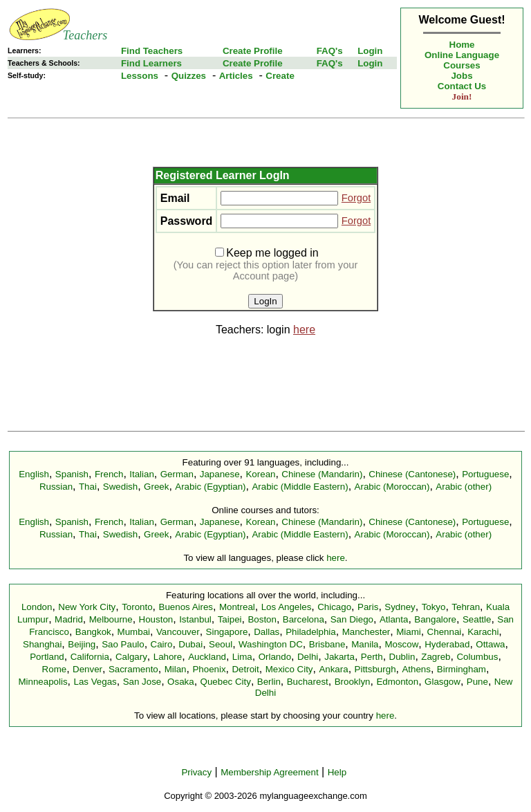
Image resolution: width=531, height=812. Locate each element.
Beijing (82, 644)
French (109, 474)
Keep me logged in (267, 253)
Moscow (401, 644)
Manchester (366, 632)
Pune (477, 682)
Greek (156, 487)
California (90, 657)
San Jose (142, 682)
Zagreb (436, 657)
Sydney (400, 607)
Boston (262, 619)
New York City (87, 607)
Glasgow (442, 682)
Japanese (220, 474)
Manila (365, 644)
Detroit (245, 669)
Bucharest (308, 682)
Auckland (207, 657)
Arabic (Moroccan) (392, 487)
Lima (242, 657)
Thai (88, 487)
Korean (260, 474)
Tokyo (434, 607)
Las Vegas (95, 682)
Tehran (466, 607)
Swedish (120, 487)
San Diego (352, 619)
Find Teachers (152, 51)
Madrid (69, 619)
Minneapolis (43, 682)
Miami (409, 632)
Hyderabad (447, 644)
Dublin (402, 657)
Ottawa (490, 644)
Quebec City (226, 682)
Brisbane (327, 644)
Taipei (230, 619)
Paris (368, 607)
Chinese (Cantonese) (412, 474)
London (37, 607)
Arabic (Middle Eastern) (300, 487)
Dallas (267, 632)
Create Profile (253, 51)
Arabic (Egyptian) (210, 487)
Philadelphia (311, 632)
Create (280, 76)
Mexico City (289, 669)
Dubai (190, 644)
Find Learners (151, 63)
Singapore (227, 632)
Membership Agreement (270, 772)
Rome (55, 669)
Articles (236, 76)
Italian (142, 474)
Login (370, 51)
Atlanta (394, 619)
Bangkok (93, 632)
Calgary (131, 657)
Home (462, 45)
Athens (416, 669)
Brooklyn (353, 682)
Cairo (162, 644)
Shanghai (42, 644)
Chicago (334, 607)
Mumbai (134, 632)
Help (337, 772)
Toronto (137, 607)
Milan (176, 669)
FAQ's (330, 51)
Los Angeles (287, 607)
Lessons (140, 76)
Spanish (72, 474)
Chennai (445, 632)
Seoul (221, 644)
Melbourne (111, 619)
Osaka (181, 682)
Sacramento (133, 669)
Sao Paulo (123, 644)
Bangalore (435, 619)
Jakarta (339, 657)
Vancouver (178, 632)
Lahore (168, 657)
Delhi (308, 657)
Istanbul (195, 619)
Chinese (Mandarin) (322, 474)
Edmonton (397, 682)
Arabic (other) (464, 487)
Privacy (196, 772)
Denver (87, 669)
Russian (56, 487)
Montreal (237, 607)
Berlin (269, 682)
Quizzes (189, 76)
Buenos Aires (186, 607)
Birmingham (462, 669)
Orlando (275, 657)
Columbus (477, 657)
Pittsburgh (375, 669)
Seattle (477, 619)
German (177, 474)
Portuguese (485, 474)
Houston (156, 619)
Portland (47, 657)
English (34, 474)
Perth (372, 657)
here (304, 330)
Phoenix (209, 669)
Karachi (483, 632)
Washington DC (271, 644)
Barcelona (304, 619)
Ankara (333, 669)
